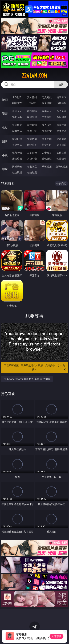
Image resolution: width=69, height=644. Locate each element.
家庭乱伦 (32, 153)
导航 (5, 169)
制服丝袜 (17, 131)
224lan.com (34, 76)
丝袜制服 (32, 117)
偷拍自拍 (32, 125)
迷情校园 (17, 159)
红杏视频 (17, 172)
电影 (5, 127)
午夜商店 (32, 166)
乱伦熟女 (47, 131)
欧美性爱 (62, 125)
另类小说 (32, 159)
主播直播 (47, 117)
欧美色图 (47, 139)
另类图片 (62, 145)
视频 (5, 114)
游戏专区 (62, 97)
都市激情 (17, 153)
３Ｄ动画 (62, 111)
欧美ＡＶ (47, 111)
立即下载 (56, 636)
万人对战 (47, 97)
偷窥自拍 (17, 139)
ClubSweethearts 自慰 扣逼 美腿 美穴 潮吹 (27, 379)
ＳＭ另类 (62, 117)
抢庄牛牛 (62, 103)
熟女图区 (47, 145)
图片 (5, 141)
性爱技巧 (62, 159)
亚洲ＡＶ (17, 111)
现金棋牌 (47, 103)
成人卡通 (47, 125)
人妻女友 (47, 153)
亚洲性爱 (17, 125)
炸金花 (32, 103)
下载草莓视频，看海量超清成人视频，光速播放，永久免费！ (35, 368)
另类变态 (62, 131)
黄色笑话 (47, 159)
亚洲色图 (32, 139)
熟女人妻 (17, 117)
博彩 (5, 100)
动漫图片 (62, 139)
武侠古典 (62, 153)
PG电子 (17, 97)
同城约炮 (17, 166)
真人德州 (32, 97)
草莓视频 (47, 166)
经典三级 (32, 131)
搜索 (61, 84)
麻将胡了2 (17, 103)
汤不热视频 (62, 166)
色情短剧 (32, 172)
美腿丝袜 (17, 145)
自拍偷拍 (32, 111)
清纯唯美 (32, 145)
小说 (5, 155)
